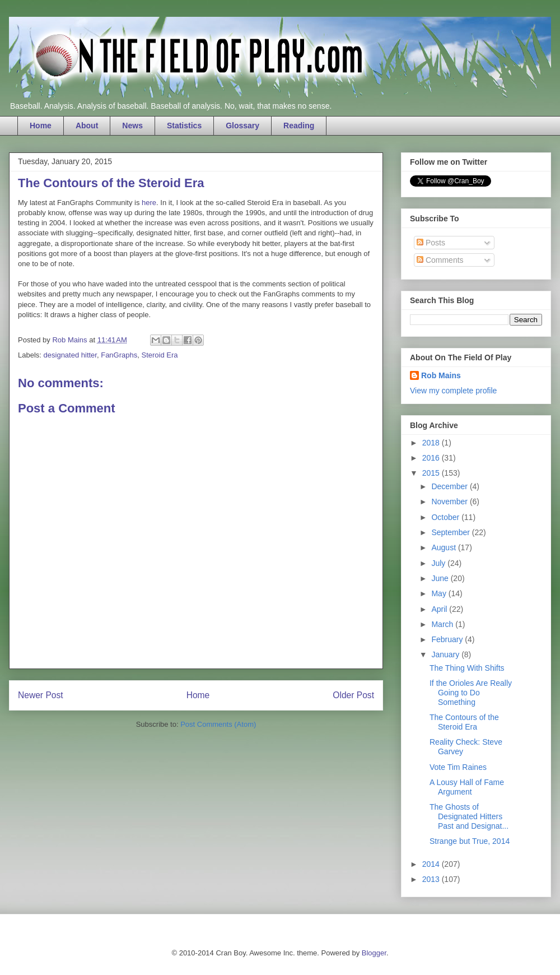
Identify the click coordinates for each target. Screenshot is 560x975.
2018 (432, 443)
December (450, 486)
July (439, 563)
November (450, 502)
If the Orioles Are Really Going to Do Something (471, 693)
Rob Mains (441, 375)
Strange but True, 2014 (470, 841)
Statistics (184, 126)
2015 (432, 473)
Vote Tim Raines (458, 767)
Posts (431, 243)
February (448, 639)
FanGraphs (119, 355)
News (132, 126)
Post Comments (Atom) (218, 724)
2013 (432, 879)
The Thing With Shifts (467, 668)
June (441, 578)
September (451, 532)
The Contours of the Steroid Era (464, 722)
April (440, 609)
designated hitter (70, 355)
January (446, 654)
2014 (432, 864)
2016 (432, 458)
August (444, 547)
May (440, 593)
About (87, 126)
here (149, 203)
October (446, 517)
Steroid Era (159, 355)
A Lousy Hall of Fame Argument (467, 787)
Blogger (374, 953)
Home (41, 126)
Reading (299, 126)
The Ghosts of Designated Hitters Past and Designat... (469, 816)
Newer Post (41, 695)
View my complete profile (453, 391)
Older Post (353, 695)
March (443, 624)
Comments (440, 260)
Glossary (242, 126)
